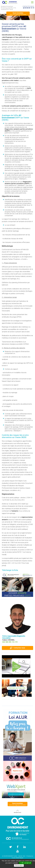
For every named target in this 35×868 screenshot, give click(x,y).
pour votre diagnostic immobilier (18, 14)
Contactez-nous (17, 648)
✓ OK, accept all (25, 863)
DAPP (26, 59)
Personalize (19, 865)
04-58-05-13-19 (29, 8)
